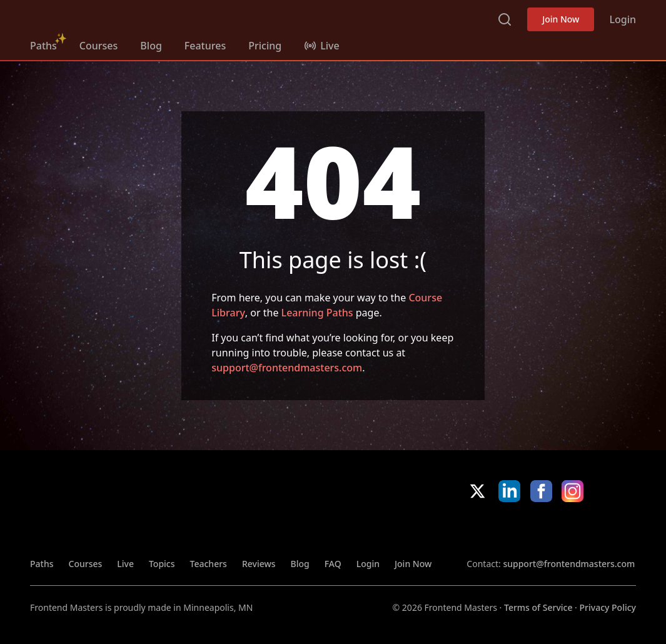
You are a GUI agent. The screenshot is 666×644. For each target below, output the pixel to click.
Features (205, 46)
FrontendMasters (96, 17)
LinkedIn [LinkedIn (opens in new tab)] (509, 491)
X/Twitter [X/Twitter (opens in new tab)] (477, 491)
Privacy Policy (608, 607)
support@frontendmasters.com (287, 368)
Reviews (259, 564)
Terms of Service (538, 607)
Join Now (561, 19)
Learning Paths (317, 313)
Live (125, 564)
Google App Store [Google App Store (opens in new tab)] (594, 530)
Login (623, 19)
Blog (151, 46)
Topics (162, 564)
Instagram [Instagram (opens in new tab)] (573, 491)
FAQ (333, 564)
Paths (43, 46)
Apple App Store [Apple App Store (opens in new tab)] (504, 530)
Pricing (265, 46)
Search (505, 19)
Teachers (209, 564)
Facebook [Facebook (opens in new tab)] (541, 491)
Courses (98, 46)
